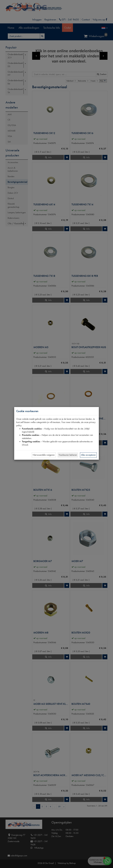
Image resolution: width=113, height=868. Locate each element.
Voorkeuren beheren (68, 455)
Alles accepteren (88, 455)
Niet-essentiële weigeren (44, 455)
